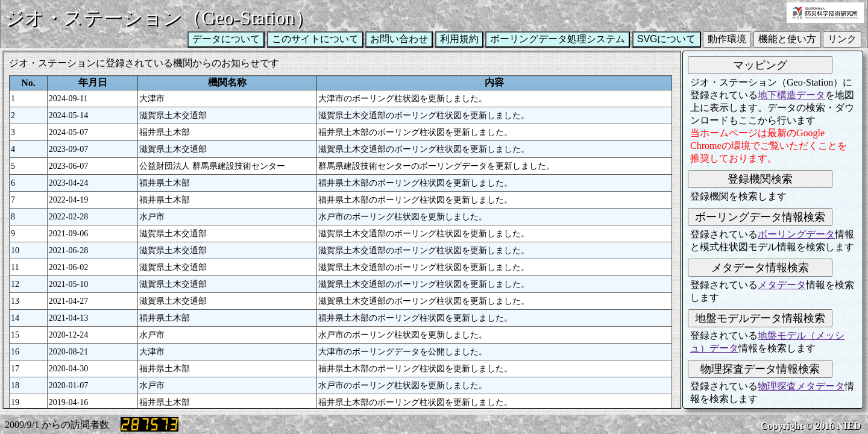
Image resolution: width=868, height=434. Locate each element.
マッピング (760, 65)
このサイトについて (315, 39)
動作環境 (727, 39)
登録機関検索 (760, 179)
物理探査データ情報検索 (760, 369)
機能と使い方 (787, 39)
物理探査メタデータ (801, 386)
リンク (842, 39)
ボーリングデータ (796, 234)
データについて (226, 39)
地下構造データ (791, 95)
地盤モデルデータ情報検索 (760, 318)
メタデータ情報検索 (760, 268)
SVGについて (667, 39)
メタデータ (782, 285)
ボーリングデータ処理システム (558, 39)
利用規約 (459, 39)
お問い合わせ (399, 39)
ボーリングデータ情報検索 (760, 217)
